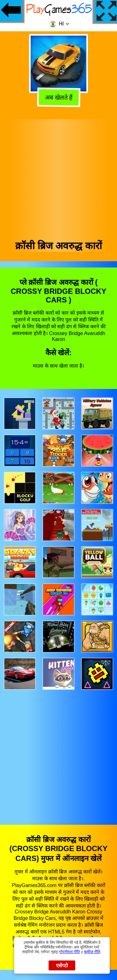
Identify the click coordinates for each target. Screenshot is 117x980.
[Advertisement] (58, 177)
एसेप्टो (62, 966)
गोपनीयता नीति (69, 952)
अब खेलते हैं (58, 98)
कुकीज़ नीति (92, 952)
